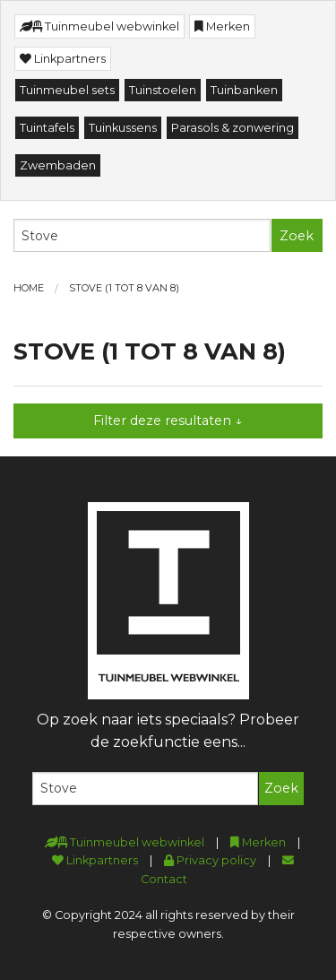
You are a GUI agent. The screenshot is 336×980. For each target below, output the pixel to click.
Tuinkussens (123, 128)
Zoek (297, 236)
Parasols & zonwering (233, 128)
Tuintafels (47, 128)
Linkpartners (63, 59)
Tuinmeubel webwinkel (99, 26)
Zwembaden (58, 165)
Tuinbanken (244, 90)
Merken (222, 26)
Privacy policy (210, 860)
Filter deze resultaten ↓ (168, 421)
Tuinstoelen (163, 90)
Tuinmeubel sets (67, 90)
